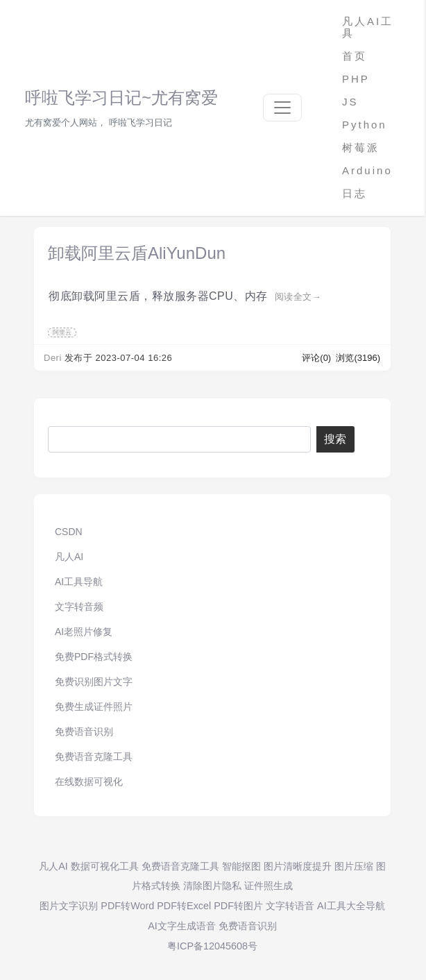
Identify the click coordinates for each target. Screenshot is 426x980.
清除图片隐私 (212, 886)
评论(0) (318, 358)
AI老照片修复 (84, 632)
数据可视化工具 (105, 866)
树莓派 (361, 147)
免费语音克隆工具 (94, 757)
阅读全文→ (298, 297)
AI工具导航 (79, 582)
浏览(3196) (358, 358)
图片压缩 (354, 866)
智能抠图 (241, 866)
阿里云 (62, 332)
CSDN (69, 532)
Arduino (367, 170)
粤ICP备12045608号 (212, 946)
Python (365, 125)
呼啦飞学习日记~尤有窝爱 (121, 98)
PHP (356, 79)
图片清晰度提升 (298, 866)
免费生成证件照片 (94, 707)
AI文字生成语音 (182, 926)
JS (350, 102)
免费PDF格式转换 (94, 657)
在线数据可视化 (89, 782)
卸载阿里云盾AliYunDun (137, 253)
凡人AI (69, 557)
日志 (355, 193)
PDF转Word (127, 906)
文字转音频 (79, 607)
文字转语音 (290, 906)
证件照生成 (269, 886)
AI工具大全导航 (351, 906)
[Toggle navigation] (282, 108)
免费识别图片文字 (94, 682)
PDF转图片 (238, 906)
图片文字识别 (69, 906)
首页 (355, 56)
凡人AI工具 (368, 27)
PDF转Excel (184, 906)
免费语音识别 (84, 732)
